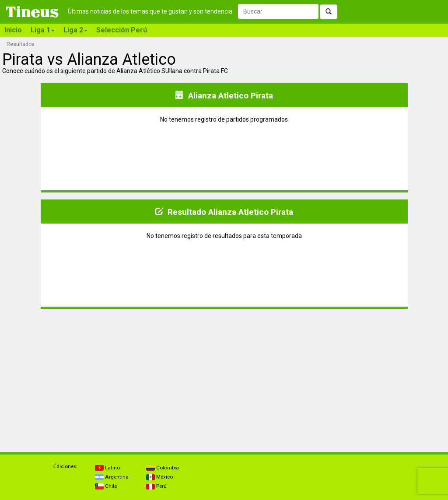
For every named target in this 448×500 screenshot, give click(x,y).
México (159, 477)
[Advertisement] (113, 377)
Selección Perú (122, 30)
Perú (156, 486)
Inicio (13, 30)
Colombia (163, 468)
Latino (107, 468)
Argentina (112, 477)
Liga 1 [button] (43, 30)
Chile (106, 486)
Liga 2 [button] (75, 30)
